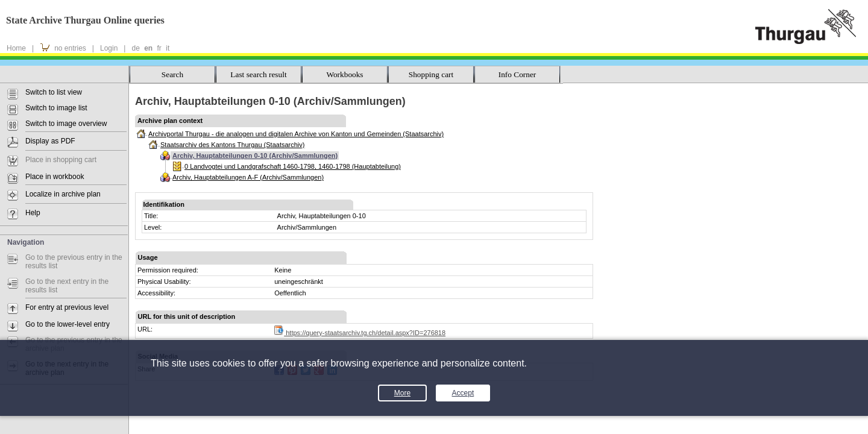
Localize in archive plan (63, 194)
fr (159, 48)
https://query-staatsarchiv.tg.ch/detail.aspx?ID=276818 (360, 333)
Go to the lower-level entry (68, 324)
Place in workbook (55, 177)
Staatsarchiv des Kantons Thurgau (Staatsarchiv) (232, 145)
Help (33, 213)
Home (16, 48)
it (168, 48)
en (148, 48)
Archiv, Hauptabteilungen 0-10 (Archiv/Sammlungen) (255, 156)
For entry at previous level (67, 307)
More (402, 393)
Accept (463, 393)
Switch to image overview (66, 124)
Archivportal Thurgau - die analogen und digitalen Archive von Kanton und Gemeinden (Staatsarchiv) (296, 134)
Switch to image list (56, 108)
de (135, 48)
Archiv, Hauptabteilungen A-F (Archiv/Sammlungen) (248, 177)
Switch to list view (54, 92)
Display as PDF (50, 141)
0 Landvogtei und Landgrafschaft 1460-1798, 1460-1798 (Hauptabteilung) (293, 166)
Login (109, 48)
